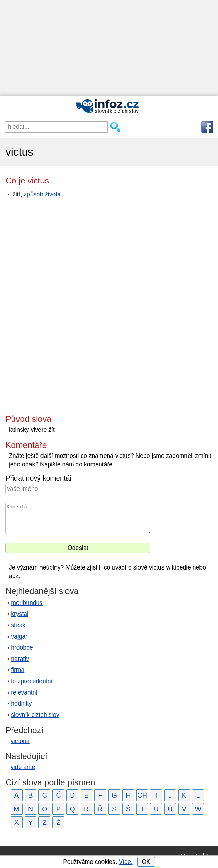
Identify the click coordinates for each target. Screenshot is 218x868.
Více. (125, 862)
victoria (20, 741)
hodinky (21, 703)
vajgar (19, 636)
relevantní (24, 692)
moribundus (27, 603)
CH (142, 795)
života (53, 194)
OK (146, 862)
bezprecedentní (32, 681)
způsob (33, 194)
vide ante (23, 767)
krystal (20, 614)
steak (18, 625)
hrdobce (22, 647)
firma (18, 670)
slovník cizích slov (35, 715)
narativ (20, 659)
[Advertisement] (109, 48)
